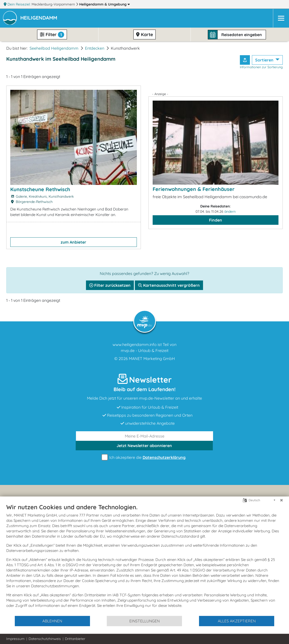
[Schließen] (281, 500)
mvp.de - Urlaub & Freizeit (145, 350)
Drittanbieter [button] (75, 639)
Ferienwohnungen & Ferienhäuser (194, 189)
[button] (40, 18)
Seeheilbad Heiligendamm (54, 48)
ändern (230, 211)
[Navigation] (281, 18)
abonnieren (144, 446)
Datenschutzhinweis (45, 639)
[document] (144, 559)
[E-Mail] (144, 436)
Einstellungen (144, 621)
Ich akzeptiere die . (145, 457)
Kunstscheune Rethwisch (40, 189)
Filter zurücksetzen (110, 285)
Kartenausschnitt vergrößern (169, 285)
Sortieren (265, 60)
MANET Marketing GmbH (152, 359)
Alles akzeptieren (237, 621)
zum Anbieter (73, 242)
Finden (216, 220)
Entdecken (95, 48)
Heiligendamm (105, 4)
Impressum (15, 639)
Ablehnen (52, 621)
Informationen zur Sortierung (261, 67)
